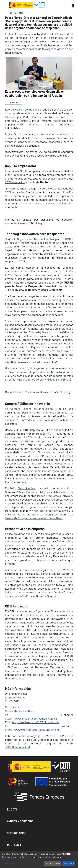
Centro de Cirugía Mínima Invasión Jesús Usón (34, 518)
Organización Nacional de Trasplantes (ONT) (45, 239)
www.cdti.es (26, 711)
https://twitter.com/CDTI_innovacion (35, 722)
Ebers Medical (27, 488)
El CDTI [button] (12, 809)
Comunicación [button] (17, 833)
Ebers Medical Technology (21, 109)
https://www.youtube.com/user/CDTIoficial (32, 730)
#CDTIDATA (14, 845)
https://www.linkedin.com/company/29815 (31, 718)
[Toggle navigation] (72, 6)
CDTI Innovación (15, 182)
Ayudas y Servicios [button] (20, 821)
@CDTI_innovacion (17, 747)
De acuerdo (68, 863)
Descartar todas (53, 863)
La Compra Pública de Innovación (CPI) (33, 409)
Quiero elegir (8, 863)
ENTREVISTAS (13, 103)
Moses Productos (48, 496)
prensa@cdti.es (15, 697)
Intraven (67, 496)
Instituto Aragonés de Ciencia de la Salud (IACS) (41, 379)
